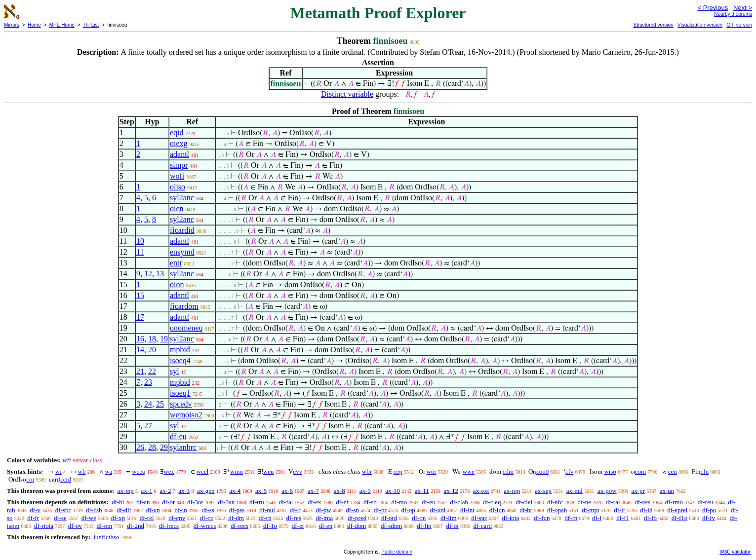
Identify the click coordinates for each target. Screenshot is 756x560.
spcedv (181, 404)
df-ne (584, 502)
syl (175, 371)
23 (148, 382)
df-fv (709, 518)
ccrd (66, 479)
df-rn (265, 518)
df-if (296, 510)
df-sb (370, 502)
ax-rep (512, 491)
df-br (526, 510)
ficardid (182, 230)
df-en (326, 526)
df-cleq (492, 502)
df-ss (208, 510)
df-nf (342, 502)
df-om (105, 526)
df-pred (357, 518)
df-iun (497, 510)
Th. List (91, 25)
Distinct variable (347, 94)
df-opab (557, 510)
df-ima (325, 518)
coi (30, 479)
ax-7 (313, 491)
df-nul (267, 510)
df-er (298, 526)
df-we (89, 518)
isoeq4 (180, 360)
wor (432, 471)
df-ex (314, 502)
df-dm (236, 518)
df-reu (706, 502)
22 (152, 371)
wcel (203, 471)
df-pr (380, 510)
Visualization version (700, 25)
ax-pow (607, 491)
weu (269, 471)
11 (140, 252)
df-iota (511, 518)
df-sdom (391, 526)
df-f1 (623, 518)
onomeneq (186, 328)
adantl (179, 154)
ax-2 (165, 491)
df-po (709, 510)
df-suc (479, 518)
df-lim (449, 518)
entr (176, 263)
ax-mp (126, 491)
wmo (237, 471)
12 (148, 274)
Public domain (397, 552)
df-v (35, 510)
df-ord (389, 518)
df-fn (571, 518)
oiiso (178, 187)
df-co (207, 518)
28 (152, 447)
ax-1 (147, 491)
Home (34, 25)
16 (140, 339)
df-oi (453, 526)
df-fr (33, 518)
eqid (177, 132)
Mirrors (12, 25)
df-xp (118, 518)
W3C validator (735, 552)
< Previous (713, 8)
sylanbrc (183, 447)
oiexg (179, 143)
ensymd (182, 252)
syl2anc (182, 198)
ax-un (667, 491)
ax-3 (184, 491)
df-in (181, 510)
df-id (646, 510)
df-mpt (590, 510)
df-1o (270, 526)
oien (177, 208)
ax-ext (481, 491)
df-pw (324, 510)
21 (140, 371)
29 (164, 447)
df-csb (94, 510)
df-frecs (169, 526)
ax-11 (422, 491)
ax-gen (206, 491)
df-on (419, 518)
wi (59, 471)
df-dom (357, 526)
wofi (177, 176)
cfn (705, 471)
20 (152, 350)
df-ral (613, 502)
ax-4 (235, 491)
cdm (508, 471)
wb (82, 471)
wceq (139, 471)
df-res (293, 518)
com (640, 471)
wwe (468, 471)
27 (148, 426)
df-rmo (674, 502)
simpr (179, 165)
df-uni (438, 510)
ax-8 (339, 491)
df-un (153, 510)
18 (152, 339)
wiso (610, 471)
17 (140, 317)
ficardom (184, 306)
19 (164, 339)
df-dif (124, 510)
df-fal (286, 502)
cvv (298, 471)
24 (148, 404)
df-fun (542, 518)
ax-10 (393, 491)
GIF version (739, 25)
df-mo (399, 502)
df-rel (147, 518)
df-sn (352, 510)
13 (160, 274)
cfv (570, 471)
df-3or (195, 502)
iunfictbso (106, 537)
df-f (597, 518)
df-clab (459, 502)
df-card (483, 526)
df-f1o (680, 518)
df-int (467, 510)
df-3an (226, 502)
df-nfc (555, 502)
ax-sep (543, 491)
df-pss (237, 510)
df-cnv (177, 518)
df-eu (178, 436)
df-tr (619, 510)
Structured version (653, 25)
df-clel (524, 502)
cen (673, 471)
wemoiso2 (186, 415)
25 (160, 404)
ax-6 (287, 491)
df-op (408, 510)
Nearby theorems (733, 14)
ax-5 (261, 491)
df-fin (424, 526)
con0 (542, 471)
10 (140, 241)
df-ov (75, 526)
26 (140, 447)
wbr (367, 471)
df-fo (650, 518)
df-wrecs (205, 526)
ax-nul (575, 491)
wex (169, 471)
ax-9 (365, 491)
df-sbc (63, 510)
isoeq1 (180, 393)
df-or (168, 502)
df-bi (118, 502)
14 (140, 350)
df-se (60, 518)
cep (398, 471)
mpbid (180, 350)
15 (140, 295)
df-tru (257, 502)
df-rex (642, 502)
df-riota (44, 526)
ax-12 (451, 491)
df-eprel (677, 510)
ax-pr (638, 491)
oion (177, 284)
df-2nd (136, 526)
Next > (743, 8)
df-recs (239, 526)
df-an (143, 502)
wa (108, 471)
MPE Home (62, 25)
